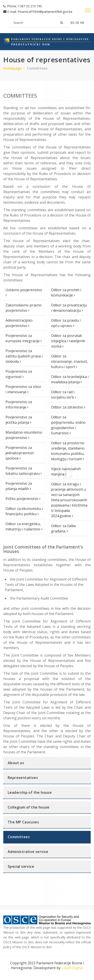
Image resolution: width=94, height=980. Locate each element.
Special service (21, 866)
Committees (37, 68)
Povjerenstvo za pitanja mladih (19, 486)
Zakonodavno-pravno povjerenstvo (24, 308)
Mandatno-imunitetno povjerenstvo (24, 435)
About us (16, 763)
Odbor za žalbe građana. (64, 528)
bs (73, 23)
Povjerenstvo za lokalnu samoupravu (24, 471)
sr (78, 23)
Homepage (15, 68)
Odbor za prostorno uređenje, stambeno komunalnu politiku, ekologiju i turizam (68, 451)
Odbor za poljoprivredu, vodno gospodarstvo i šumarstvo (68, 425)
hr (82, 23)
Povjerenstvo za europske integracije (24, 338)
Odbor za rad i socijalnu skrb (64, 395)
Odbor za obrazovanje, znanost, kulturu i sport (69, 361)
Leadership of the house (30, 792)
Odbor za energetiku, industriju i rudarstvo (24, 526)
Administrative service (28, 852)
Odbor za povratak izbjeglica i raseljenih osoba (68, 341)
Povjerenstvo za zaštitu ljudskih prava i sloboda (24, 356)
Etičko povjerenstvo (23, 499)
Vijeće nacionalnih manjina (66, 471)
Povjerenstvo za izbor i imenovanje (23, 389)
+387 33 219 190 (30, 6)
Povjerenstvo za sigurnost (19, 374)
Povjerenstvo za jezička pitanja (19, 420)
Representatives (23, 778)
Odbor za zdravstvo (68, 407)
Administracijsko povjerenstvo (19, 323)
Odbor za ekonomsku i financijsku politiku (24, 511)
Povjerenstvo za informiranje (19, 405)
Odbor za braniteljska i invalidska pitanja (70, 379)
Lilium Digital (72, 968)
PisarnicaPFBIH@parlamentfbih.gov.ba (45, 12)
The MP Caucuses (23, 822)
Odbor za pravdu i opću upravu (66, 323)
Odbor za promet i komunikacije (66, 292)
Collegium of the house (29, 807)
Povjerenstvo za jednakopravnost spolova (20, 453)
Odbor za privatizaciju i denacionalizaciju (69, 308)
